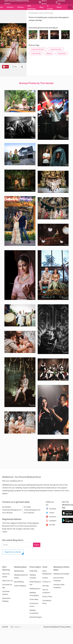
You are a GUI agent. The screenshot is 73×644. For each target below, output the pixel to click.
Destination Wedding (6, 600)
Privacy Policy (47, 596)
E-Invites (50, 7)
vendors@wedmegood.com (12, 510)
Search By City (8, 581)
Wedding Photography (34, 594)
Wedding (49, 53)
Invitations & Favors (34, 605)
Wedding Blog (19, 571)
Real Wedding (19, 582)
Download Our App (7, 586)
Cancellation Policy (47, 602)
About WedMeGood (47, 572)
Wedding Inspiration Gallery (21, 576)
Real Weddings (32, 7)
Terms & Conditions (46, 591)
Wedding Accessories (34, 612)
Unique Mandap (36, 53)
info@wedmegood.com (32, 510)
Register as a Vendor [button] (13, 552)
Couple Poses (62, 53)
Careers (45, 578)
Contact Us (46, 582)
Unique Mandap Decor (38, 49)
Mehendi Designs (36, 617)
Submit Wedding (20, 586)
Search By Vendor (6, 575)
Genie (59, 7)
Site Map (45, 586)
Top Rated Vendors (6, 593)
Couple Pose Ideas (56, 49)
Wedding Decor (35, 589)
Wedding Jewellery (33, 576)
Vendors (10, 7)
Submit (37, 545)
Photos (20, 7)
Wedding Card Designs (61, 574)
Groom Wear (34, 599)
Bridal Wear (34, 571)
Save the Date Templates (58, 579)
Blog (41, 7)
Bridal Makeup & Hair (35, 583)
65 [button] (14, 67)
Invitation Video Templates (59, 586)
